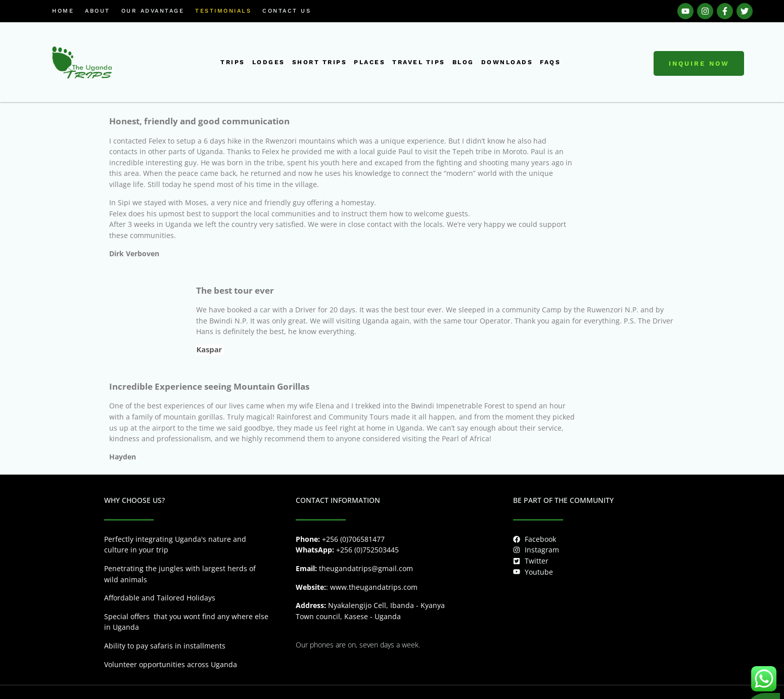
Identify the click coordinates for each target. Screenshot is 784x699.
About (98, 11)
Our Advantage (153, 11)
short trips (320, 62)
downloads (507, 62)
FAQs (550, 62)
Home (63, 11)
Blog (463, 62)
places (370, 62)
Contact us (287, 11)
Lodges (269, 62)
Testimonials (223, 11)
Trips (233, 62)
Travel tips (419, 62)
